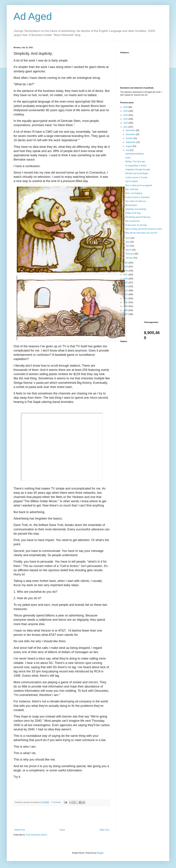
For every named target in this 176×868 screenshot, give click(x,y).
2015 (126, 283)
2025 (126, 111)
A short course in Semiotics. (138, 197)
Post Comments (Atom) (36, 835)
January (130, 258)
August (129, 146)
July (128, 150)
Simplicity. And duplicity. (136, 209)
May (128, 242)
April (128, 246)
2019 (126, 267)
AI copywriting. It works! (136, 166)
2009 (126, 306)
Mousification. (131, 205)
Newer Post (20, 830)
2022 (126, 123)
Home (62, 830)
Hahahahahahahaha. (135, 154)
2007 (126, 314)
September (131, 142)
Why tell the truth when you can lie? (141, 233)
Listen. (128, 158)
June (128, 238)
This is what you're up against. (139, 185)
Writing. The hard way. (135, 162)
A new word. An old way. (136, 225)
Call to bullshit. (132, 181)
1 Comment (56, 802)
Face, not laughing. (134, 193)
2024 (126, 115)
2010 (126, 302)
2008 (126, 310)
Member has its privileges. (137, 173)
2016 (126, 279)
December (131, 130)
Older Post (104, 830)
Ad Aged (33, 16)
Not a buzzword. (133, 221)
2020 (126, 263)
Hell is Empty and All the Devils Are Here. (144, 229)
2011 (126, 298)
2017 (126, 275)
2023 (126, 119)
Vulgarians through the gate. (138, 169)
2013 (126, 291)
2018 (126, 271)
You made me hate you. (136, 201)
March (129, 250)
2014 (126, 286)
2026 (126, 107)
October (130, 138)
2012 (126, 294)
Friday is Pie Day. (133, 213)
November (131, 134)
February (130, 254)
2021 (126, 127)
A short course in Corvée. (137, 177)
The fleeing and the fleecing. (138, 217)
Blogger (100, 853)
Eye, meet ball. (132, 189)
